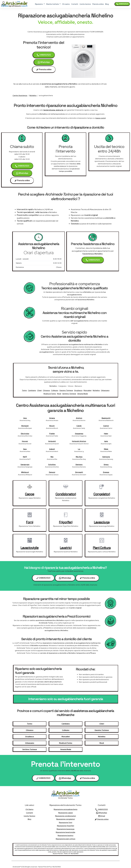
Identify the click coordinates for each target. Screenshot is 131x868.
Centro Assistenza (20, 95)
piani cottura (102, 548)
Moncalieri (88, 390)
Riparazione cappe (65, 813)
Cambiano (32, 390)
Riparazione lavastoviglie (65, 832)
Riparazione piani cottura (65, 839)
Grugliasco (78, 390)
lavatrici (66, 548)
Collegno (55, 390)
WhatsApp (44, 62)
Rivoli (59, 394)
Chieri (39, 390)
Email (102, 816)
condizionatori (66, 494)
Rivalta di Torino (50, 394)
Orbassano (105, 390)
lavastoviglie (30, 548)
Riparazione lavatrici (65, 835)
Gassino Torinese (66, 390)
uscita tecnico (85, 4)
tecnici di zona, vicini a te (53, 110)
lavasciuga (102, 522)
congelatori (102, 494)
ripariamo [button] (39, 4)
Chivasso (46, 390)
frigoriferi (66, 522)
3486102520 (122, 4)
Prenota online (98, 4)
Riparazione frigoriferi (66, 826)
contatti (75, 4)
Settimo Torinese (69, 394)
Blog (107, 4)
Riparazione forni (66, 822)
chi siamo (66, 4)
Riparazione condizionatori (65, 816)
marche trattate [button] (53, 4)
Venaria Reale (83, 394)
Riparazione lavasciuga (65, 829)
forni (30, 522)
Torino (24, 390)
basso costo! (101, 118)
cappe (30, 494)
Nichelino (33, 95)
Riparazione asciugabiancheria (65, 809)
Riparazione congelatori (66, 819)
